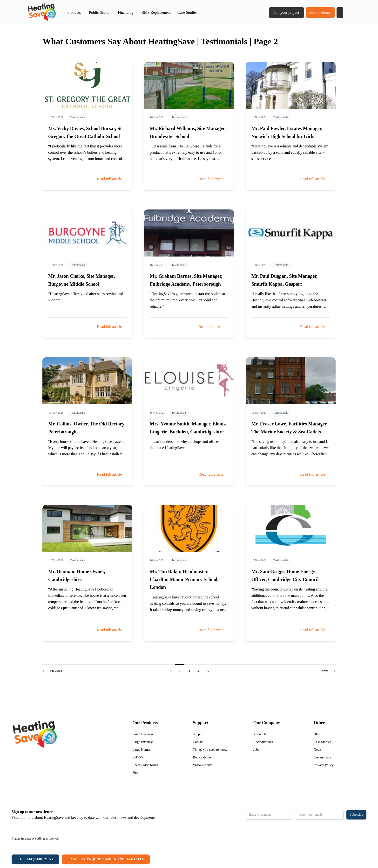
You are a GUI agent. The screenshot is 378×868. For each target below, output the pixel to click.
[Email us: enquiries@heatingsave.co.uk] (106, 859)
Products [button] (74, 12)
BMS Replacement (156, 12)
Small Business (143, 734)
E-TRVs (138, 757)
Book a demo (320, 12)
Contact (198, 742)
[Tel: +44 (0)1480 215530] (35, 859)
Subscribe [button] (356, 815)
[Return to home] (42, 13)
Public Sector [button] (99, 12)
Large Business (143, 742)
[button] (340, 13)
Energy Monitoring (145, 765)
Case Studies (187, 12)
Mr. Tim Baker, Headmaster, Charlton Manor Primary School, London (184, 579)
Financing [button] (126, 12)
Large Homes (142, 750)
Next (328, 671)
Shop (136, 773)
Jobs (256, 750)
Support (198, 734)
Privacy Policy (324, 765)
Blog (317, 734)
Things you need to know (210, 750)
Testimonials (78, 117)
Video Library (202, 765)
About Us (260, 734)
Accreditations (263, 742)
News (317, 750)
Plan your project (286, 12)
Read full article (109, 179)
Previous (52, 671)
